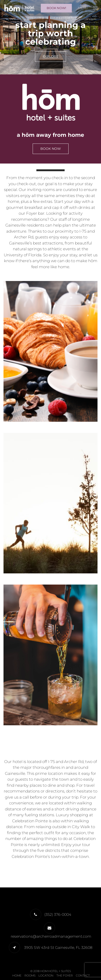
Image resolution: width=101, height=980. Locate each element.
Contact (83, 975)
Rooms (30, 975)
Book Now (51, 149)
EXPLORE (50, 57)
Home (17, 975)
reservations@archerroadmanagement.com (51, 936)
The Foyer (65, 975)
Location (46, 975)
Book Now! (56, 8)
